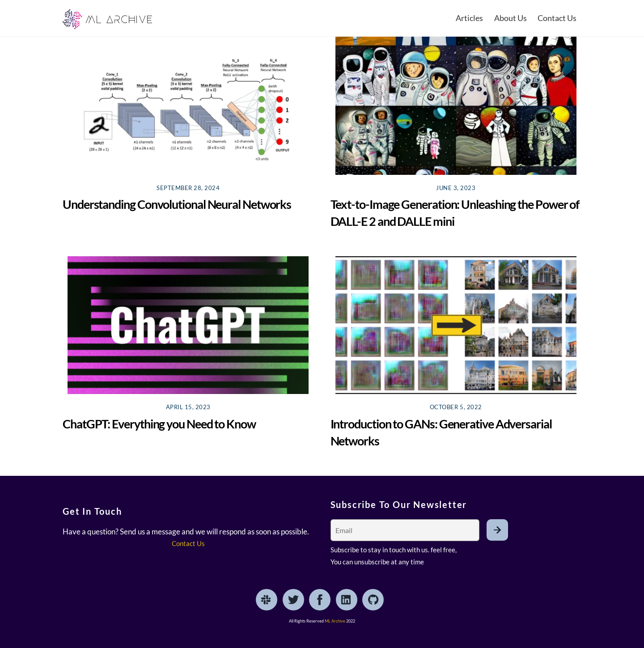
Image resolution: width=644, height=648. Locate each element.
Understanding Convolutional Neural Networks (177, 204)
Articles (469, 18)
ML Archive (335, 621)
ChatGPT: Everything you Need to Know (159, 424)
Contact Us (557, 18)
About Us (511, 18)
